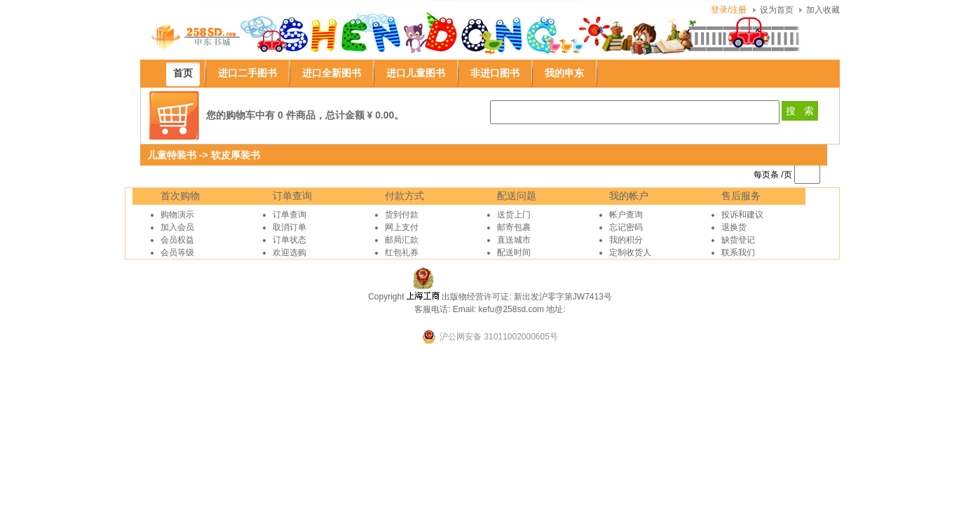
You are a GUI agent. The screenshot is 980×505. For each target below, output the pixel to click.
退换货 (734, 227)
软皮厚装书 (236, 155)
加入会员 (177, 227)
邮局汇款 (402, 240)
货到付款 (402, 215)
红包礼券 (402, 252)
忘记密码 (626, 227)
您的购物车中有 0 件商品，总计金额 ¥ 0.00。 (305, 115)
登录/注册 (729, 10)
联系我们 (738, 252)
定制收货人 (630, 252)
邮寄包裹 (514, 227)
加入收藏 (823, 10)
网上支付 (402, 227)
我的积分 (626, 240)
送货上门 (514, 215)
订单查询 (290, 215)
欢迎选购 (290, 252)
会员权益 (177, 240)
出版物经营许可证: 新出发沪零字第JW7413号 (527, 297)
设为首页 (777, 10)
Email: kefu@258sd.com (498, 309)
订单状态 (290, 240)
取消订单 (290, 227)
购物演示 (177, 215)
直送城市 (514, 240)
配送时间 (514, 252)
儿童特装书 (172, 155)
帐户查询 (626, 215)
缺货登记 (738, 240)
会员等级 (177, 252)
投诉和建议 (742, 215)
